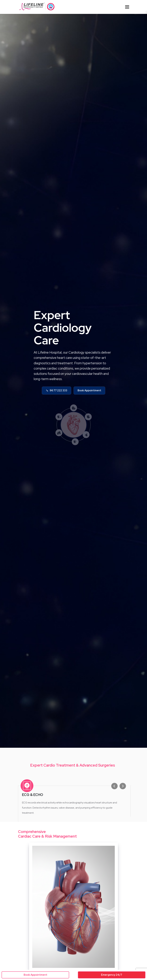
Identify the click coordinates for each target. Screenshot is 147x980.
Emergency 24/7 (112, 975)
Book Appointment (89, 392)
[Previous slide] (115, 786)
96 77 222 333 (57, 392)
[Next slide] (123, 786)
